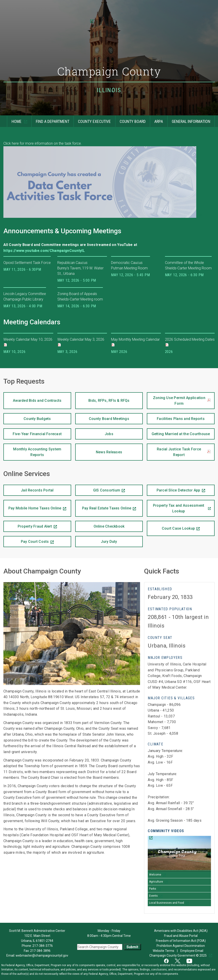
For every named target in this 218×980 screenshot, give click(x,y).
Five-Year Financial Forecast (33, 432)
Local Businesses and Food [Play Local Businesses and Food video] (167, 903)
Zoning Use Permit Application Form (182, 401)
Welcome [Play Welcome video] (155, 875)
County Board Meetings (102, 417)
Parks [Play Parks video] (153, 889)
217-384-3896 (40, 951)
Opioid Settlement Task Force (27, 263)
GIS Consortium (98, 489)
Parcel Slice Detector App (173, 489)
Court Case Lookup (171, 526)
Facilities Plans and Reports (176, 417)
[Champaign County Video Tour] (179, 854)
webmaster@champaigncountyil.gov (42, 955)
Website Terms (164, 951)
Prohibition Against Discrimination (181, 946)
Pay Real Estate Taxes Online (103, 505)
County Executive (92, 120)
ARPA (156, 120)
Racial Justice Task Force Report (184, 452)
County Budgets (27, 417)
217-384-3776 (43, 946)
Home (15, 120)
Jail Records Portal (29, 489)
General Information (189, 120)
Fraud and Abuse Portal (181, 936)
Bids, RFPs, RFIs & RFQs (102, 398)
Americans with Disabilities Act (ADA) (181, 931)
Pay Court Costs (26, 540)
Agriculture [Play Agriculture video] (156, 882)
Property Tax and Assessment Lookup (176, 507)
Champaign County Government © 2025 (178, 955)
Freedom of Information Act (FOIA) (181, 941)
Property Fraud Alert (28, 525)
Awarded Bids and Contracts (32, 398)
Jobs (94, 432)
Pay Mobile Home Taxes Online (32, 505)
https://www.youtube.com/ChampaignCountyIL (45, 251)
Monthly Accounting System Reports (32, 450)
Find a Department (50, 120)
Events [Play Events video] (153, 896)
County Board (130, 120)
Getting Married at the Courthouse (178, 432)
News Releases (99, 449)
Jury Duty (109, 542)
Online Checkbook (100, 525)
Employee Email (192, 951)
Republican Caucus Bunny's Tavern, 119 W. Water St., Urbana (80, 268)
